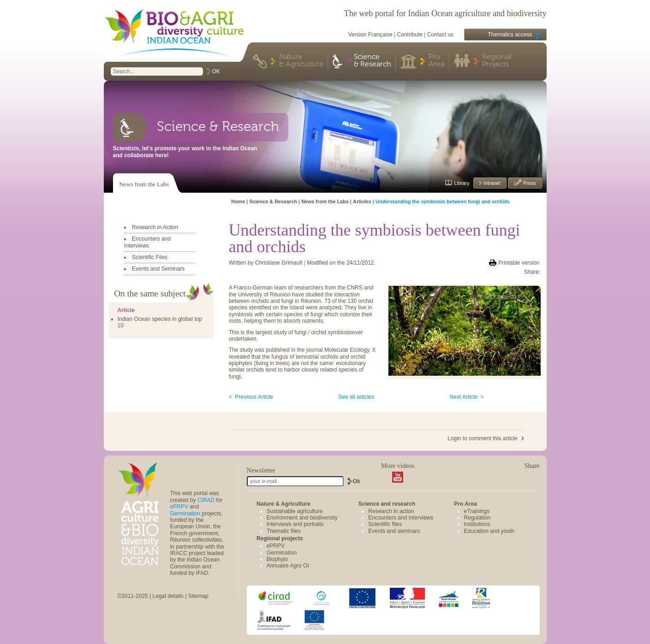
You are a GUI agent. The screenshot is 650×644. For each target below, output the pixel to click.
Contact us (440, 35)
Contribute (410, 35)
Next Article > (467, 397)
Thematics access (510, 35)
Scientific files (385, 524)
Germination (185, 514)
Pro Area (436, 61)
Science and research (387, 504)
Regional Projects (497, 61)
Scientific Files (150, 257)
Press (529, 183)
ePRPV (179, 507)
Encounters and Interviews (147, 242)
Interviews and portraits (295, 524)
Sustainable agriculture (295, 511)
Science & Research (373, 61)
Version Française (370, 35)
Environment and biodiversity (302, 518)
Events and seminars (394, 531)
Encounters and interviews (401, 518)
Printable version (519, 263)
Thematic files (284, 531)
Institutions (477, 524)
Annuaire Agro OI (288, 566)
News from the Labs (144, 184)
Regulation (477, 518)
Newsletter (261, 470)
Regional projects (280, 538)
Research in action (391, 511)
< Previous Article (251, 397)
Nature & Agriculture (301, 61)
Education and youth (489, 531)
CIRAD (206, 500)
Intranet (491, 183)
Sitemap (198, 596)
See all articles (356, 397)
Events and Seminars (158, 269)
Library (462, 183)
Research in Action (155, 227)
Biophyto (277, 559)
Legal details (168, 596)
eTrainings (477, 511)
